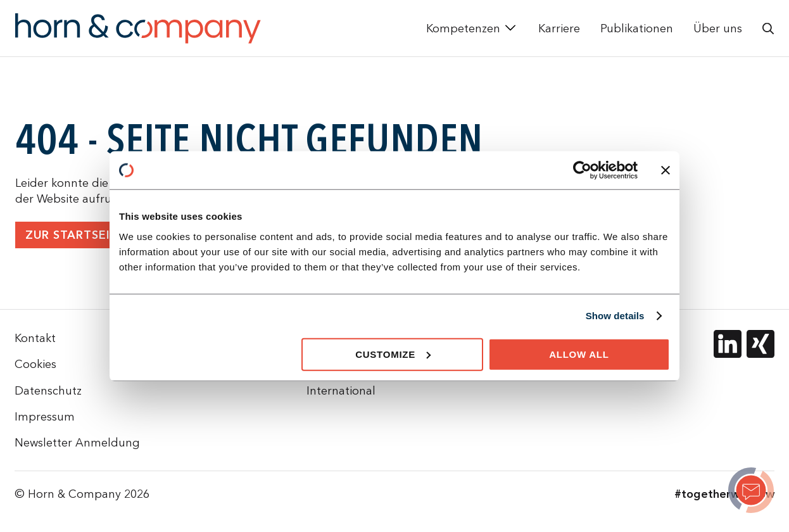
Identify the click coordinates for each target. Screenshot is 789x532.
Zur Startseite (76, 235)
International (341, 390)
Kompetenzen (463, 28)
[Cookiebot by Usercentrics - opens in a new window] (582, 170)
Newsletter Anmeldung (77, 442)
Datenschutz (48, 390)
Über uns (718, 28)
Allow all (579, 354)
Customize (393, 354)
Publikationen (637, 28)
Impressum (45, 416)
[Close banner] (666, 170)
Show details (615, 316)
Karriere (559, 28)
